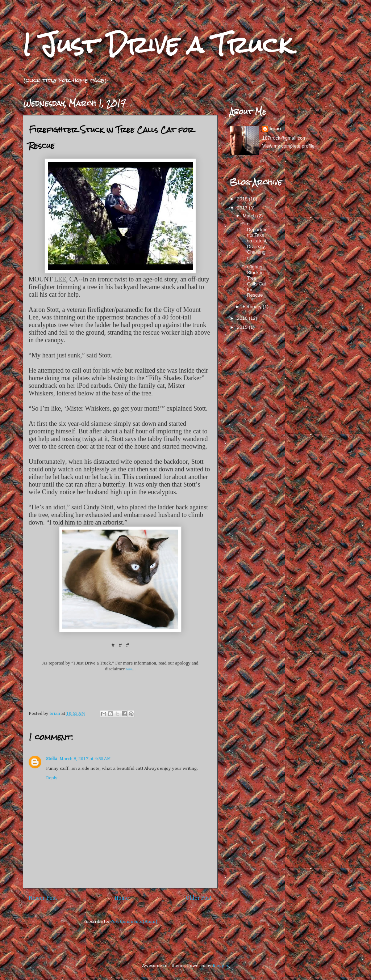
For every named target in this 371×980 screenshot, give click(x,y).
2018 (243, 199)
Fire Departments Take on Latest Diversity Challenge (254, 241)
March (250, 216)
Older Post (199, 898)
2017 (243, 208)
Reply (52, 778)
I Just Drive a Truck (158, 45)
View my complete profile (288, 146)
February (253, 307)
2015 (243, 327)
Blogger (220, 966)
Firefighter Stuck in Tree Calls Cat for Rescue (254, 281)
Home (122, 898)
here (129, 669)
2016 (243, 318)
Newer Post (43, 898)
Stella (52, 759)
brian (275, 129)
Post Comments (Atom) (134, 922)
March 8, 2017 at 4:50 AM (85, 759)
